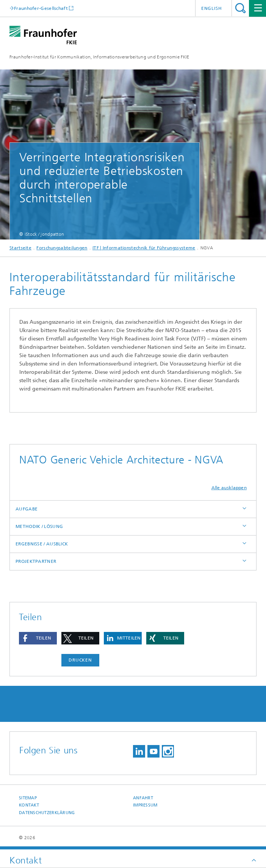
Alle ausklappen (229, 488)
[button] (38, 638)
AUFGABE (27, 509)
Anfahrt (143, 798)
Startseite (20, 248)
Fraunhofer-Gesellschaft (41, 8)
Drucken (80, 660)
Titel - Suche (240, 8)
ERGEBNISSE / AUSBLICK (42, 544)
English (212, 8)
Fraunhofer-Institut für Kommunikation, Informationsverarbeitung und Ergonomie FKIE (99, 57)
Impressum (145, 805)
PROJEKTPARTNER (36, 561)
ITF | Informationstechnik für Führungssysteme (144, 248)
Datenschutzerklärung (47, 813)
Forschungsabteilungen (62, 248)
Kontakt (29, 805)
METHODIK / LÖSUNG (39, 526)
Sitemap (28, 798)
